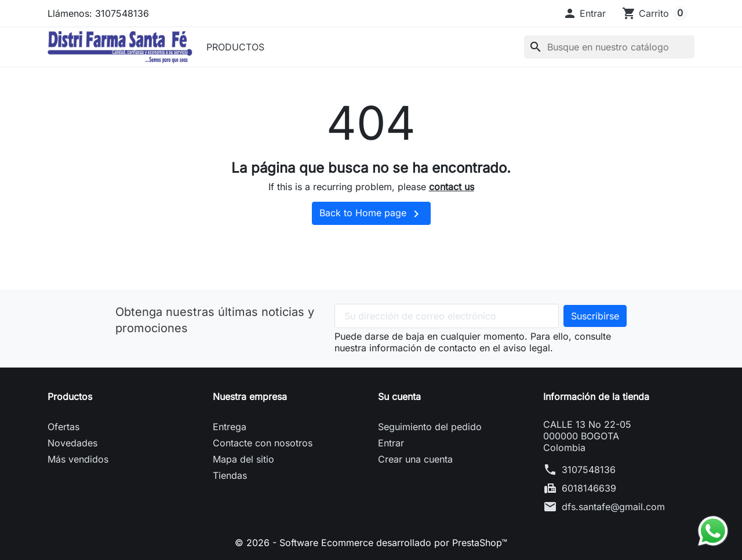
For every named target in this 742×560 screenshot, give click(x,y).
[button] (584, 13)
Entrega (230, 427)
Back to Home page (371, 214)
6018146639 (589, 488)
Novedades (72, 443)
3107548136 (589, 470)
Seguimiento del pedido (430, 427)
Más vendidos (78, 459)
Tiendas (230, 475)
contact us (452, 187)
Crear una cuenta (415, 459)
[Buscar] (609, 47)
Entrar (391, 443)
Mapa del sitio (243, 459)
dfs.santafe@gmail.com (613, 507)
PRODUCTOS (235, 47)
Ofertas (63, 427)
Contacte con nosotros (263, 443)
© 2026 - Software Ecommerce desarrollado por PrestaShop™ (371, 543)
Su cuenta (399, 397)
